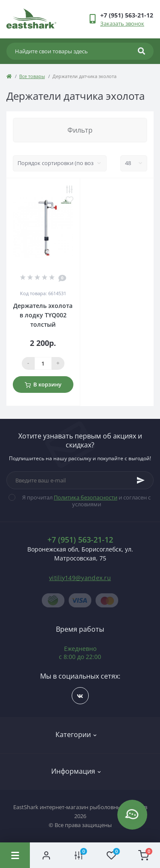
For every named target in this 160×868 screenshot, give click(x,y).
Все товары (32, 76)
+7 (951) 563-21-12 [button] (80, 540)
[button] (127, 15)
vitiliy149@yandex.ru (80, 578)
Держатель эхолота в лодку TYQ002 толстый (43, 315)
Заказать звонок (122, 23)
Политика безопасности (86, 497)
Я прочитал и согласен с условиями (85, 501)
